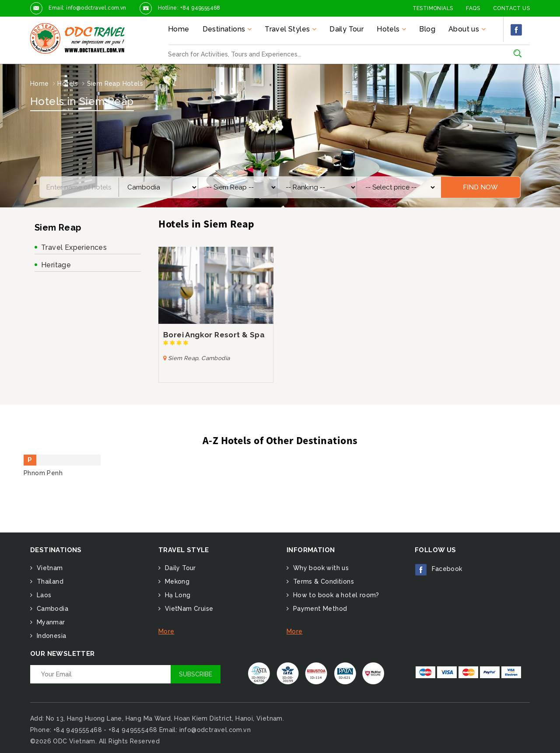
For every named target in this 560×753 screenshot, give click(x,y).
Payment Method (319, 609)
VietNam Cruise (188, 609)
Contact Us (511, 8)
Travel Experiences (74, 247)
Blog (427, 29)
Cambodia (51, 609)
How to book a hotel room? (335, 595)
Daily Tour (346, 29)
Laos (43, 595)
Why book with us (320, 568)
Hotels (68, 84)
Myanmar (50, 622)
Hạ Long (177, 595)
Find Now (480, 187)
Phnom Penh (43, 473)
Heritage (56, 265)
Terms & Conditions (322, 581)
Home (179, 29)
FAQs (473, 8)
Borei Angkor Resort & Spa (214, 335)
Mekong (176, 581)
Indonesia (50, 636)
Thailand (49, 581)
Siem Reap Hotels (115, 84)
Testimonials (433, 8)
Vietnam (49, 568)
